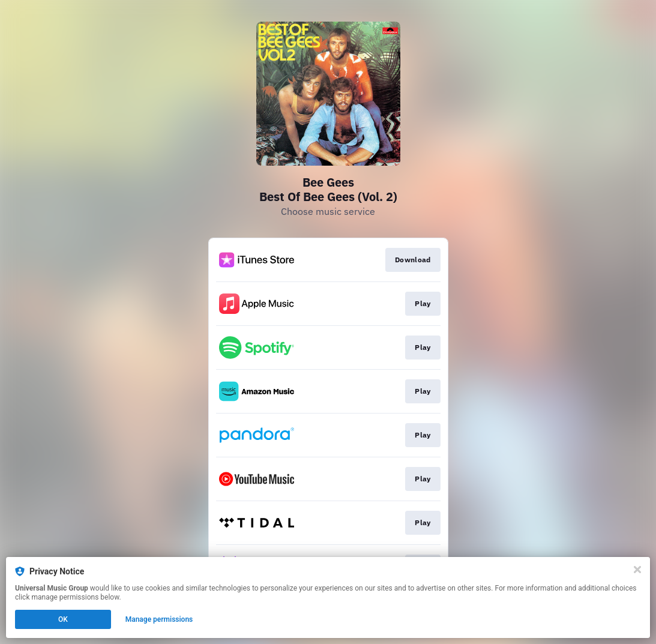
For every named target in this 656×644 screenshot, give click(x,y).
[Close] (637, 570)
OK (63, 619)
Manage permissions (159, 619)
